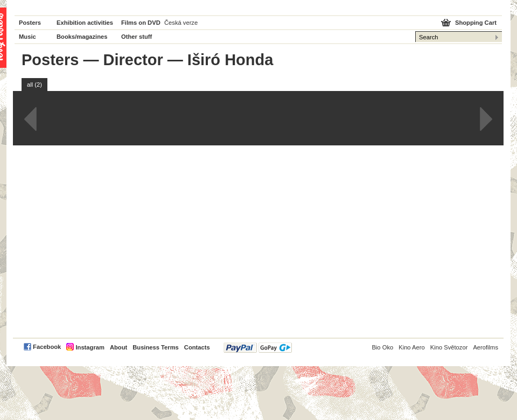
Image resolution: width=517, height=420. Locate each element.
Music (27, 37)
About (118, 347)
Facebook (47, 347)
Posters (30, 23)
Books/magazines (82, 37)
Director (133, 60)
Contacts (197, 347)
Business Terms (156, 347)
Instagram (90, 347)
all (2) (34, 85)
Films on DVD (141, 23)
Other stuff (137, 37)
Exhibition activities (85, 23)
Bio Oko (382, 347)
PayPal (258, 348)
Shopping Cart (476, 23)
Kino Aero (412, 347)
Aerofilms (485, 347)
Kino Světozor (449, 347)
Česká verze (181, 23)
